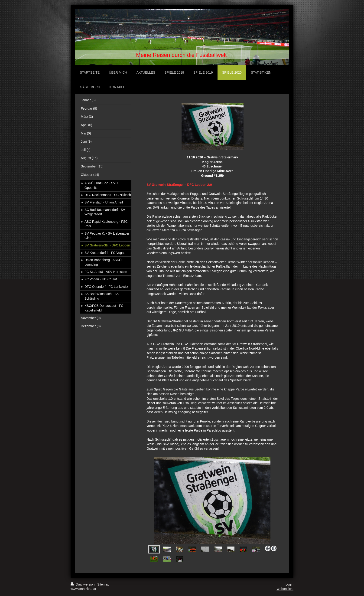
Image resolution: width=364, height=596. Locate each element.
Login (289, 584)
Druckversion (83, 584)
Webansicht (285, 589)
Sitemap (103, 584)
